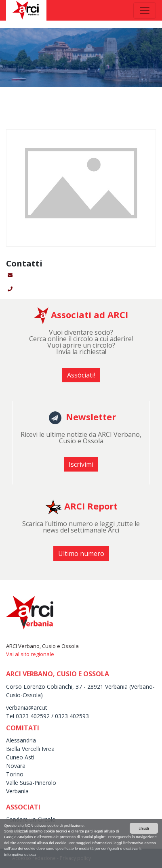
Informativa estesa (20, 854)
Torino (15, 774)
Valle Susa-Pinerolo (31, 783)
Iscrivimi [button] (81, 464)
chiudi (144, 828)
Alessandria (21, 740)
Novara (16, 766)
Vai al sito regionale (30, 654)
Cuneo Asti (20, 757)
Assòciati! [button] (81, 375)
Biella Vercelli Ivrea (30, 749)
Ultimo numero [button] (81, 554)
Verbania (17, 791)
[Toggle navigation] (145, 10)
